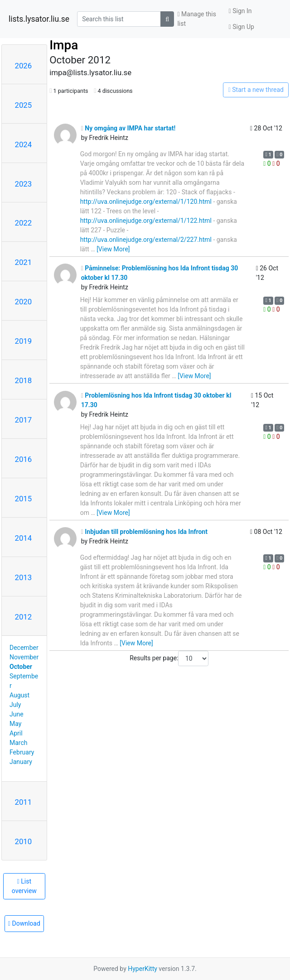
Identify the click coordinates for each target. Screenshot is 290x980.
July (15, 705)
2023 (24, 184)
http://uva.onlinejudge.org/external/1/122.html (146, 221)
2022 (24, 223)
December (24, 648)
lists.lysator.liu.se (39, 19)
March (19, 743)
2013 (24, 577)
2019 (24, 341)
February (22, 752)
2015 (24, 499)
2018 (24, 380)
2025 (24, 105)
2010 (24, 841)
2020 (24, 302)
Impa (64, 45)
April (16, 733)
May (15, 724)
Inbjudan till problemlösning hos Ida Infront (144, 532)
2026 (24, 66)
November (24, 657)
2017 (24, 420)
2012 (24, 617)
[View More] (113, 249)
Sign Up (242, 27)
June (17, 714)
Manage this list (196, 19)
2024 (24, 144)
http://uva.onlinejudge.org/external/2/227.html (146, 240)
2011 (24, 802)
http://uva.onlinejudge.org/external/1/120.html (146, 202)
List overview (24, 886)
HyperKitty (143, 969)
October (21, 667)
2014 (24, 538)
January (21, 762)
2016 (24, 459)
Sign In (240, 11)
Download (24, 923)
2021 (24, 262)
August (19, 695)
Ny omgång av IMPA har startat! (128, 128)
